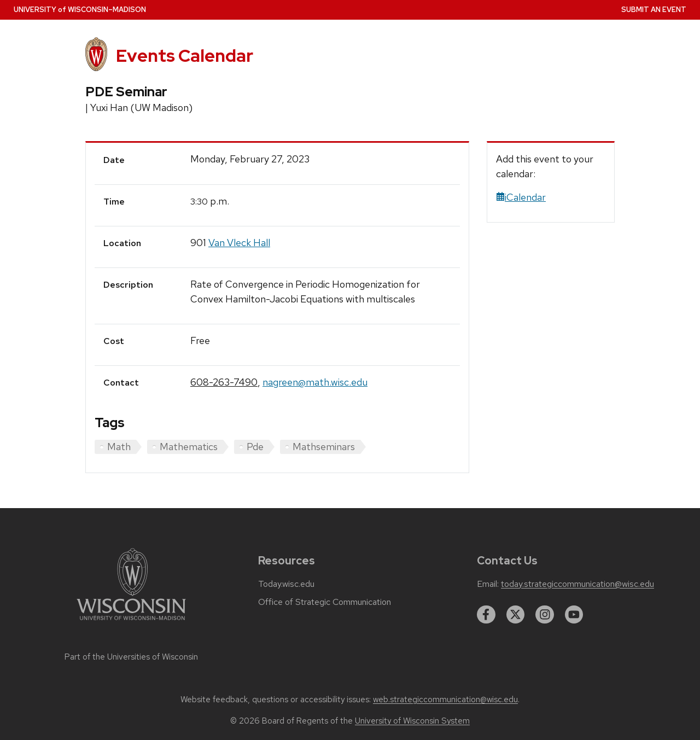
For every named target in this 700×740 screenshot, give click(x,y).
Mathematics (189, 447)
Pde (255, 447)
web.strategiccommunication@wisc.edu (445, 700)
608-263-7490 (224, 382)
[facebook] (486, 615)
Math (119, 447)
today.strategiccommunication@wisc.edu (577, 584)
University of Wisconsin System (412, 721)
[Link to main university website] (131, 622)
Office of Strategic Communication (325, 602)
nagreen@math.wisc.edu (315, 382)
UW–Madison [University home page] (80, 10)
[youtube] (574, 615)
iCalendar (521, 197)
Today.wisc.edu (286, 584)
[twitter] (516, 615)
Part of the (131, 657)
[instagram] (545, 615)
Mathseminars (324, 447)
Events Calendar (185, 56)
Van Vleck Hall (239, 243)
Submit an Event (654, 10)
